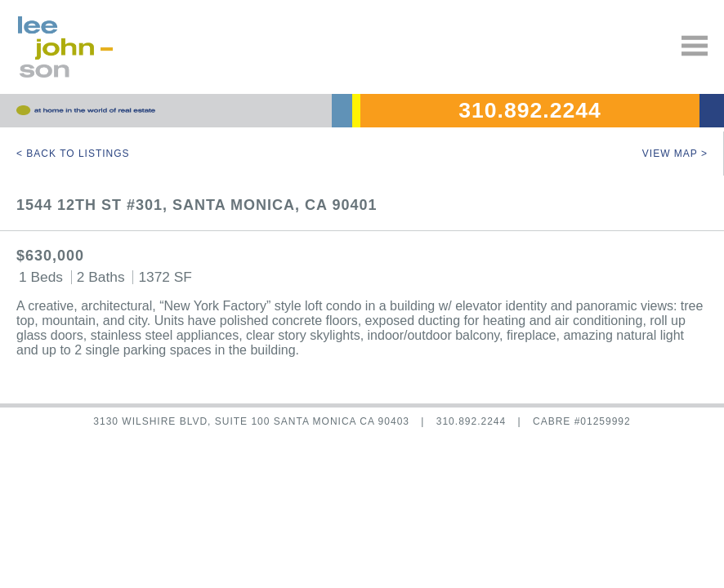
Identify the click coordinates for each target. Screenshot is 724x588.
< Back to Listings (73, 154)
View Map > (675, 154)
